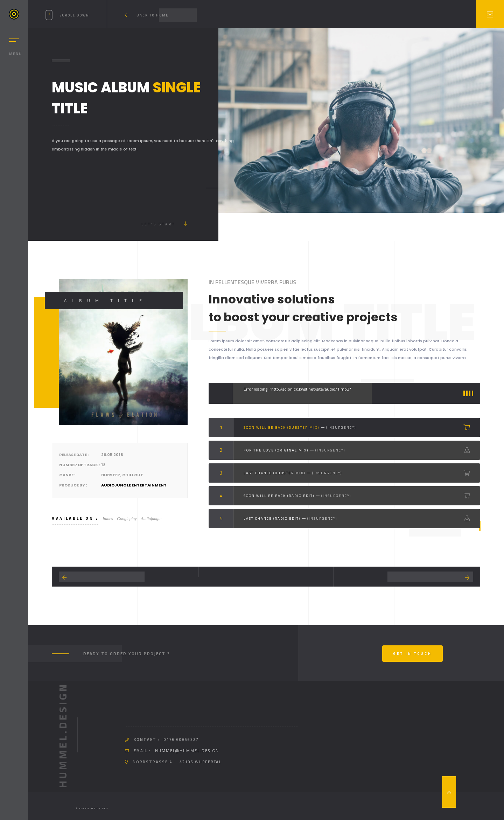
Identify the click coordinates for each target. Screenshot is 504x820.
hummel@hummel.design (187, 751)
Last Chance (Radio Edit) (272, 518)
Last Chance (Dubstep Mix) (274, 473)
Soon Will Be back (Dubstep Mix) (281, 427)
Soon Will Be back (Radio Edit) (279, 496)
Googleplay (127, 519)
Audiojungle (151, 519)
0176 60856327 (181, 740)
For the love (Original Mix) (276, 450)
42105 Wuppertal (201, 762)
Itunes (108, 519)
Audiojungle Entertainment (134, 485)
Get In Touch (412, 654)
